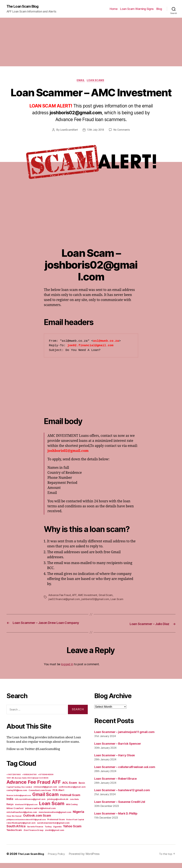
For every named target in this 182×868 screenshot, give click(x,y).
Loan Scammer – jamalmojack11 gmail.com (124, 737)
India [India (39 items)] (10, 804)
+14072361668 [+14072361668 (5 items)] (14, 779)
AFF (75, 596)
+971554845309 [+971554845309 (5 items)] (46, 779)
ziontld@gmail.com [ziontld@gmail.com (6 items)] (55, 835)
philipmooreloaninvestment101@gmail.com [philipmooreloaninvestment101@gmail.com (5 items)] (26, 825)
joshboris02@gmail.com (97, 600)
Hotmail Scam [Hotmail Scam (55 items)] (70, 800)
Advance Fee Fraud (60, 596)
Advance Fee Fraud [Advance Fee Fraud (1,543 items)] (28, 787)
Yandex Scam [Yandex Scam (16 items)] (14, 835)
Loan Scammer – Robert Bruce (115, 783)
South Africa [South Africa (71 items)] (16, 831)
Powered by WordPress (88, 859)
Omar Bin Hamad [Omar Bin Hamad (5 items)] (14, 821)
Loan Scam (119, 600)
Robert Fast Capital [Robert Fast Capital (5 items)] (75, 825)
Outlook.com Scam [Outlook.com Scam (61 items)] (37, 821)
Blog (159, 9)
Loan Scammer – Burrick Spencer (118, 748)
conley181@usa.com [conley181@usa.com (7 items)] (17, 795)
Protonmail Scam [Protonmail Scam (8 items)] (56, 824)
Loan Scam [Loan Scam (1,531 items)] (52, 808)
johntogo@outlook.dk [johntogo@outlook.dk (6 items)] (58, 804)
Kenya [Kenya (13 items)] (10, 809)
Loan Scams (97, 81)
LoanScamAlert (68, 131)
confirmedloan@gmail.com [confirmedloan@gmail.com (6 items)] (72, 792)
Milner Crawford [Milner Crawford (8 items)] (15, 813)
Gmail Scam (107, 596)
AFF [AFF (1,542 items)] (56, 787)
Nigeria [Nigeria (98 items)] (78, 817)
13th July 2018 (96, 131)
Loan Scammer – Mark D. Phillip (116, 818)
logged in (67, 669)
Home (114, 9)
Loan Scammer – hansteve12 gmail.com (122, 795)
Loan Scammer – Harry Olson (115, 760)
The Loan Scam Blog (24, 6)
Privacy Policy (59, 859)
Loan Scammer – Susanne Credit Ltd (120, 807)
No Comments (122, 131)
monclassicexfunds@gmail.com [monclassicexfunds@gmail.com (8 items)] (55, 817)
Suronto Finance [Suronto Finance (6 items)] (35, 832)
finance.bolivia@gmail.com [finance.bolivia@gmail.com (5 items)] (19, 800)
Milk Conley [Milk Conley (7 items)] (72, 809)
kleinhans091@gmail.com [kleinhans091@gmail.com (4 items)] (26, 810)
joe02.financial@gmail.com (65, 600)
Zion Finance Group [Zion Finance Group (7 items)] (33, 835)
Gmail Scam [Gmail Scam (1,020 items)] (45, 799)
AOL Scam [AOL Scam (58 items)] (70, 788)
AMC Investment (89, 596)
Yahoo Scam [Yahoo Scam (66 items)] (72, 831)
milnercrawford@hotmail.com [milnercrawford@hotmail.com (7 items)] (40, 813)
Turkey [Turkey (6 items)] (48, 832)
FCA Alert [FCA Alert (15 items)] (58, 795)
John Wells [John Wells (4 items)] (74, 804)
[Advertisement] (91, 42)
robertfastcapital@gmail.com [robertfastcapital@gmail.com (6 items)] (21, 828)
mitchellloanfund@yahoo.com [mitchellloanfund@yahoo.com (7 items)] (22, 817)
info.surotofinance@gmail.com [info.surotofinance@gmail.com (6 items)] (30, 804)
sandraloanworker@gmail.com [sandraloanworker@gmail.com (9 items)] (53, 828)
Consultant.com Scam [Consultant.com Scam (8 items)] (40, 795)
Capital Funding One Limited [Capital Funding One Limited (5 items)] (19, 792)
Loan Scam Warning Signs (137, 9)
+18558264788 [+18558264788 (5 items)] (29, 779)
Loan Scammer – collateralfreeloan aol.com (125, 772)
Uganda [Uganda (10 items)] (57, 832)
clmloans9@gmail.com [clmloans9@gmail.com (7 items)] (45, 792)
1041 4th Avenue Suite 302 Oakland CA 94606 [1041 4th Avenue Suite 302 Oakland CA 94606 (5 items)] (27, 783)
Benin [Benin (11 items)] (82, 788)
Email (81, 81)
